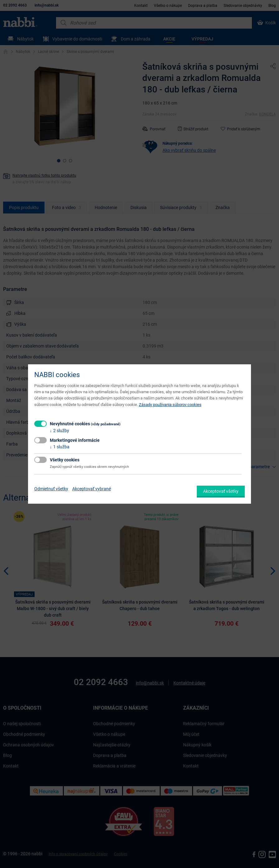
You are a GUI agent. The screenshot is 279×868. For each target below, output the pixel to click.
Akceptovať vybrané (92, 489)
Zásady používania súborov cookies (170, 405)
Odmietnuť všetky (51, 489)
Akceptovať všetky (221, 491)
